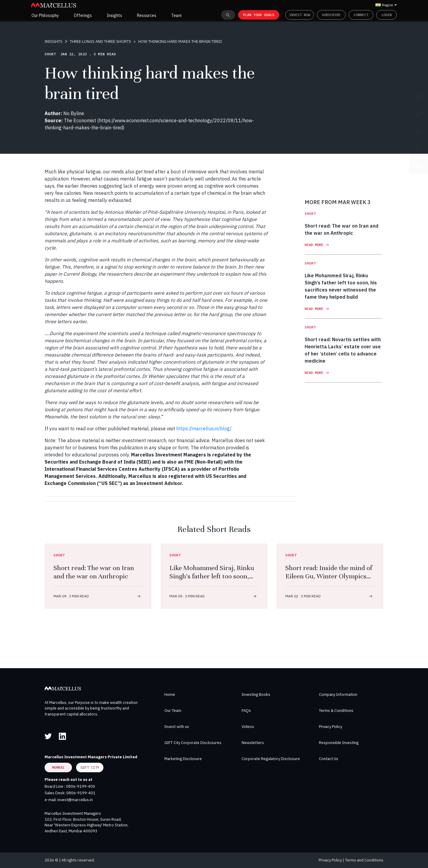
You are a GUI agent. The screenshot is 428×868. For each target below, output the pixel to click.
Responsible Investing (339, 743)
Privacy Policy (331, 727)
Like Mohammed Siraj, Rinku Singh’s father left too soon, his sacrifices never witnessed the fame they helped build (213, 580)
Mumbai (58, 767)
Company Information (338, 694)
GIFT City (90, 767)
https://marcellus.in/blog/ (204, 428)
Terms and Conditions (364, 860)
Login (387, 15)
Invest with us (177, 727)
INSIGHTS (53, 41)
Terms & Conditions (336, 711)
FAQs (246, 711)
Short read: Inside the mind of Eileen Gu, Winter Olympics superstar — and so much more (329, 580)
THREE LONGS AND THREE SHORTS (100, 41)
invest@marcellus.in (75, 800)
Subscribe (331, 15)
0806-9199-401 (81, 793)
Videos (248, 727)
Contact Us (329, 759)
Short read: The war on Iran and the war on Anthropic (94, 572)
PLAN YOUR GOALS (259, 15)
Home (170, 694)
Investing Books (256, 694)
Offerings (83, 15)
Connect (361, 15)
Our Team (173, 711)
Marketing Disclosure (183, 759)
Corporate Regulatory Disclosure (271, 759)
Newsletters (253, 743)
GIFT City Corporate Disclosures (193, 743)
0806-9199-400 (81, 786)
